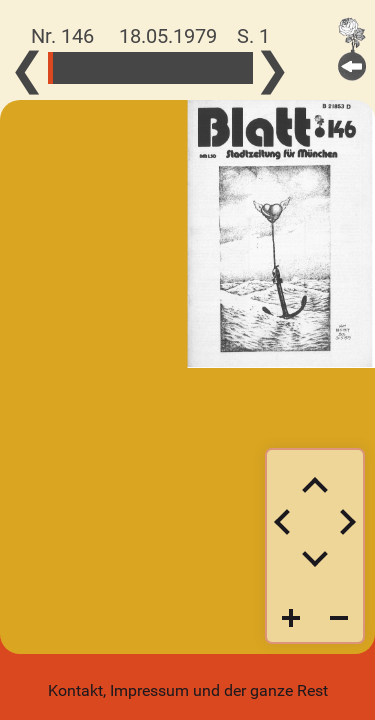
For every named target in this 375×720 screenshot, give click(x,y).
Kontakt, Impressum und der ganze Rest (188, 690)
